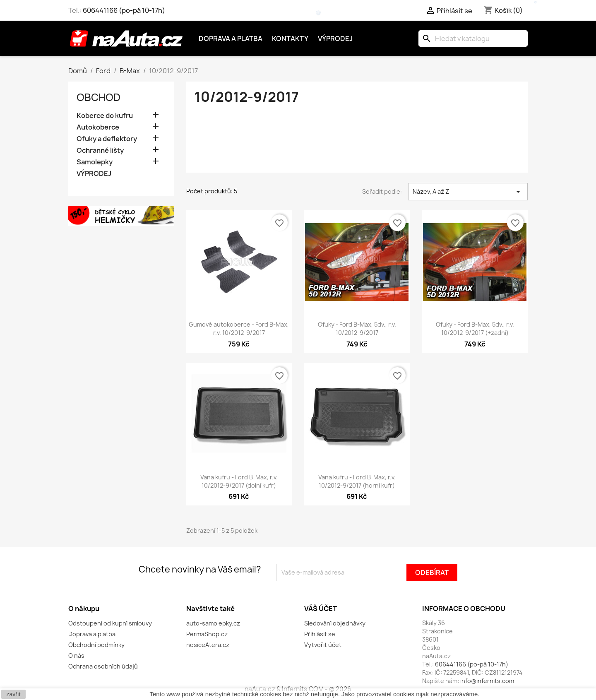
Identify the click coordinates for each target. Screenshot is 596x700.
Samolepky (95, 162)
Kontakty (290, 38)
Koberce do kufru (105, 116)
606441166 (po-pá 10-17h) (124, 10)
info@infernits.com (487, 681)
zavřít (13, 694)
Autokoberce (98, 127)
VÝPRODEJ (94, 174)
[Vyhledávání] (473, 38)
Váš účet (321, 609)
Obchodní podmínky (96, 645)
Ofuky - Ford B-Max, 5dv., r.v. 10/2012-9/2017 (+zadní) (475, 328)
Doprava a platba (231, 38)
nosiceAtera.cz (208, 645)
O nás (76, 655)
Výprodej (335, 38)
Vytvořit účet (323, 645)
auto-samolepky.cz (213, 623)
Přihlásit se (320, 634)
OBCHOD (99, 97)
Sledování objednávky (335, 623)
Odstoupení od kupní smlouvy (110, 623)
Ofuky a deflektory (107, 139)
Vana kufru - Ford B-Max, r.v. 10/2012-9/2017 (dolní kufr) (239, 481)
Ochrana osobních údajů (103, 666)
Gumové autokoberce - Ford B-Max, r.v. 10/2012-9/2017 (239, 328)
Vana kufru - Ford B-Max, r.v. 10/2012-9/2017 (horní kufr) (357, 481)
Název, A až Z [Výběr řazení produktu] (468, 192)
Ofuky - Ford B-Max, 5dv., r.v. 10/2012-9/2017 (357, 328)
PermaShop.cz (207, 634)
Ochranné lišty (100, 150)
